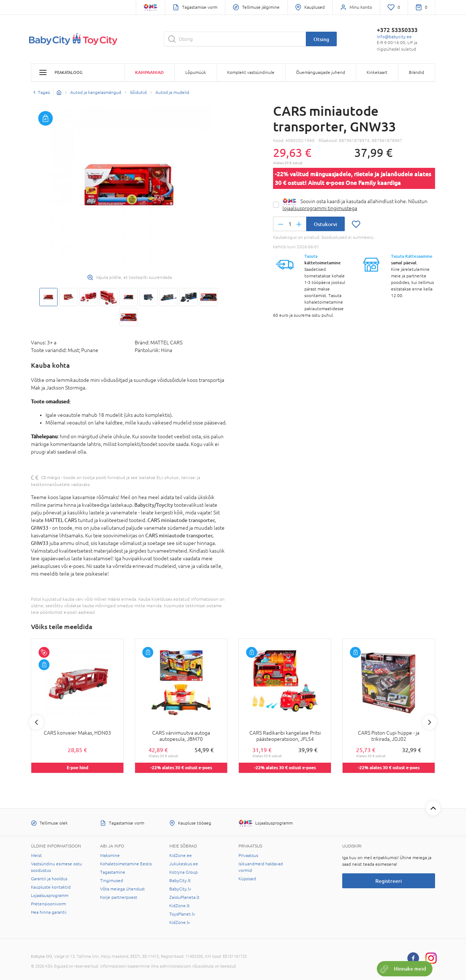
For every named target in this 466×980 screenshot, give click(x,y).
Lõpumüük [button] (196, 72)
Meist (36, 855)
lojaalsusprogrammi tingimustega (320, 208)
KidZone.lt (179, 906)
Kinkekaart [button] (377, 72)
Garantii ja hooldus (49, 879)
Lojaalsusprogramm (50, 896)
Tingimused (112, 881)
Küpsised (247, 879)
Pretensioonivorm (48, 904)
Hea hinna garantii (49, 912)
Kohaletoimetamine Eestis (126, 864)
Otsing (321, 39)
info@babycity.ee (394, 37)
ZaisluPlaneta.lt (184, 897)
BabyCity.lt (180, 881)
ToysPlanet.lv (182, 914)
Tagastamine (113, 872)
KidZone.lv (180, 922)
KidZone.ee (181, 855)
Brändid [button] (416, 72)
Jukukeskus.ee (184, 864)
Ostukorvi (325, 224)
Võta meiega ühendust (123, 889)
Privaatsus (248, 855)
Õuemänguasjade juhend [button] (321, 72)
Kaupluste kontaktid (51, 887)
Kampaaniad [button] (149, 72)
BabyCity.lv (180, 889)
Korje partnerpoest (119, 897)
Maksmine (110, 855)
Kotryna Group (183, 872)
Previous (36, 722)
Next (430, 722)
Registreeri (389, 881)
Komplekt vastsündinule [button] (251, 72)
